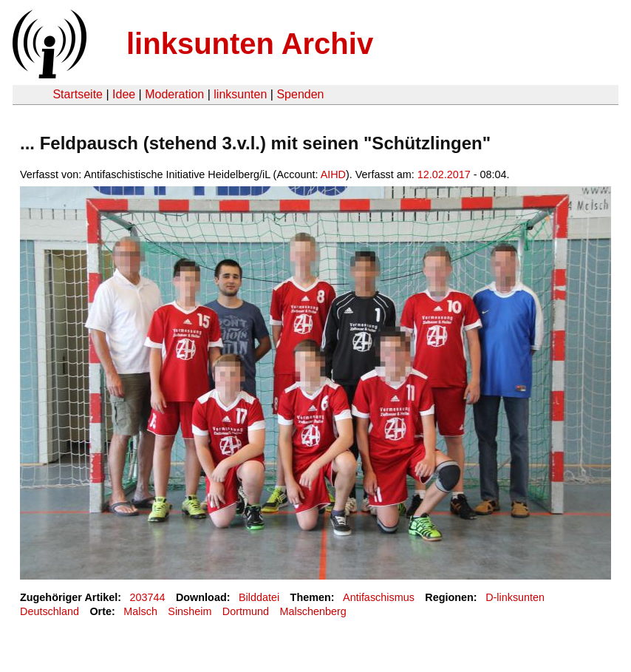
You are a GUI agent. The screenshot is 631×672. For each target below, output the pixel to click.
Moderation (174, 94)
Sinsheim (190, 611)
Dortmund (246, 611)
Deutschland (50, 611)
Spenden (300, 94)
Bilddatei (259, 597)
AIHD (333, 174)
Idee (124, 94)
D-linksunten (515, 597)
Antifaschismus (379, 597)
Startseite (78, 94)
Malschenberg (313, 611)
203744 (148, 597)
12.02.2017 (444, 174)
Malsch (140, 611)
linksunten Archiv (250, 44)
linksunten (240, 94)
